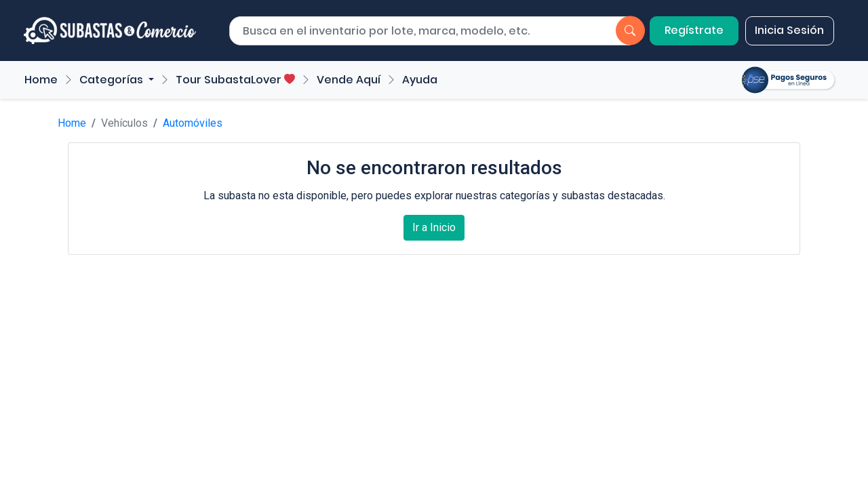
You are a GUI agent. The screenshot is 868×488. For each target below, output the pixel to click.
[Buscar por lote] (411, 31)
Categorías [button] (113, 80)
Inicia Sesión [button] (789, 30)
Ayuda (420, 80)
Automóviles (193, 123)
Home (41, 80)
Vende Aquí (349, 80)
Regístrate (694, 30)
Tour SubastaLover (235, 80)
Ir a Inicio (434, 227)
